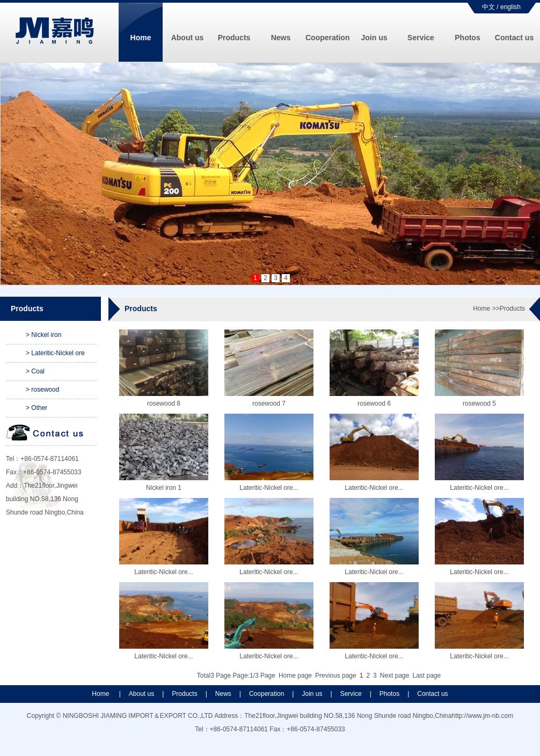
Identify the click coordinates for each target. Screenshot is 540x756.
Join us (374, 38)
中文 (488, 7)
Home (141, 38)
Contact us (514, 38)
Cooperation (327, 38)
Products (234, 38)
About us (188, 38)
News (281, 38)
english (510, 7)
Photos (467, 38)
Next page (395, 676)
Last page (426, 676)
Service (421, 38)
